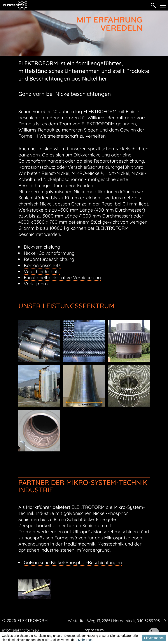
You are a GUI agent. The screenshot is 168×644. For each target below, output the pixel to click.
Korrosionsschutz (42, 265)
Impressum (94, 630)
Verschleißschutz (42, 271)
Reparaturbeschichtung (49, 259)
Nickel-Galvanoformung (49, 253)
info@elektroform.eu (21, 630)
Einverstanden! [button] (154, 638)
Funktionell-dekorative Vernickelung (62, 277)
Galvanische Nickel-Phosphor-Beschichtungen (73, 562)
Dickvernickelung (42, 247)
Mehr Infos (85, 640)
